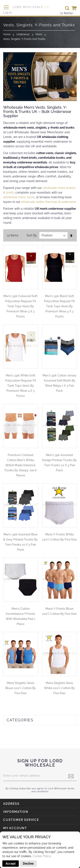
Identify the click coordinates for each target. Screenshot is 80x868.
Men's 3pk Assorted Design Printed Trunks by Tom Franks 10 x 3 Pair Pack (59, 463)
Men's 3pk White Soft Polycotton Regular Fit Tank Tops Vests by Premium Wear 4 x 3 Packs (21, 386)
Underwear (23, 34)
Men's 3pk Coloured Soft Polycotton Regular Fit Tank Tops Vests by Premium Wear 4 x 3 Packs (20, 306)
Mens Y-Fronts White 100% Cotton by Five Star (59, 537)
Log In (7, 13)
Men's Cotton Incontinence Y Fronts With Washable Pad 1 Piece (21, 616)
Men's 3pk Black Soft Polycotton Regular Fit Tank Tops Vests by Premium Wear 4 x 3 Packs (59, 306)
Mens (39, 34)
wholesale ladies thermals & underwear (49, 202)
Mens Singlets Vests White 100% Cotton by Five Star (59, 688)
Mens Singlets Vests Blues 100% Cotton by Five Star (21, 688)
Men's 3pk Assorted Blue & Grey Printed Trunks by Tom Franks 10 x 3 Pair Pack (20, 542)
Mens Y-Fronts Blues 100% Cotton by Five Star (59, 611)
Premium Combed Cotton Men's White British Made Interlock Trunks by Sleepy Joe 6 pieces (20, 465)
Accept (11, 864)
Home (7, 34)
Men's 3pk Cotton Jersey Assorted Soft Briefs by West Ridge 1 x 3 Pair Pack (59, 383)
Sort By (32, 235)
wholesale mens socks (19, 197)
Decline (28, 864)
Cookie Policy (42, 856)
